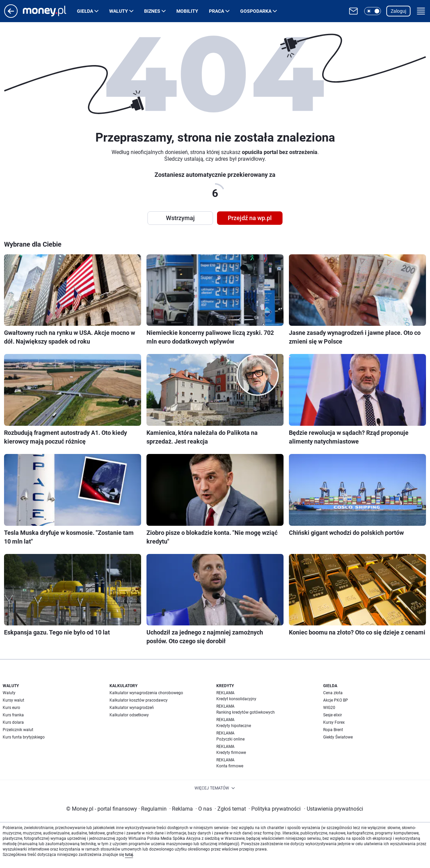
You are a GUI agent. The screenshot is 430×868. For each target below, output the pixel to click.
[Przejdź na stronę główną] (11, 16)
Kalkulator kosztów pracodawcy (139, 700)
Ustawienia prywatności (334, 809)
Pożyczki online (230, 739)
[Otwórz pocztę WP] (353, 11)
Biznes (152, 11)
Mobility (187, 11)
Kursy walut (13, 700)
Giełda (85, 11)
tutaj (129, 855)
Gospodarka (256, 11)
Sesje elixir (333, 715)
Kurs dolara (13, 722)
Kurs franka (13, 715)
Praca (217, 11)
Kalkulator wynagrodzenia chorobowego (146, 693)
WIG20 (329, 708)
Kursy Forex (334, 722)
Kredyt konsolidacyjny (236, 699)
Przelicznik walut (18, 730)
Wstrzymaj (180, 218)
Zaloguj (398, 11)
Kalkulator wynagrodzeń (132, 708)
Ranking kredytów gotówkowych (246, 712)
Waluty (119, 11)
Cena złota (333, 693)
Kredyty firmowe (231, 753)
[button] (373, 11)
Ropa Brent (333, 730)
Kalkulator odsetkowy (129, 715)
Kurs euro (11, 708)
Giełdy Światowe (338, 737)
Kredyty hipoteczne (234, 726)
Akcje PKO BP (336, 700)
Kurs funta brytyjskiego (24, 737)
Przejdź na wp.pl (250, 218)
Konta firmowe (230, 766)
